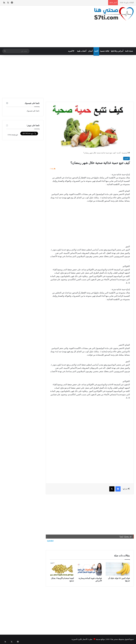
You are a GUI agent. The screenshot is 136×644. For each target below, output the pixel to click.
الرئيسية (126, 153)
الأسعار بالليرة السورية (80, 639)
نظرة (90, 639)
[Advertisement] (45, 26)
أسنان (90, 51)
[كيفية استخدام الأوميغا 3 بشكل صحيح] (62, 569)
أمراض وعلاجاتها (117, 51)
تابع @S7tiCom (13, 135)
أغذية (96, 51)
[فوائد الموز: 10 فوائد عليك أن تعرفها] (118, 569)
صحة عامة (129, 51)
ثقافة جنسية (105, 51)
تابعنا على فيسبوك (33, 111)
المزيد (71, 51)
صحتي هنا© (114, 639)
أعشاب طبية (82, 51)
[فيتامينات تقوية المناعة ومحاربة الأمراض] (90, 569)
